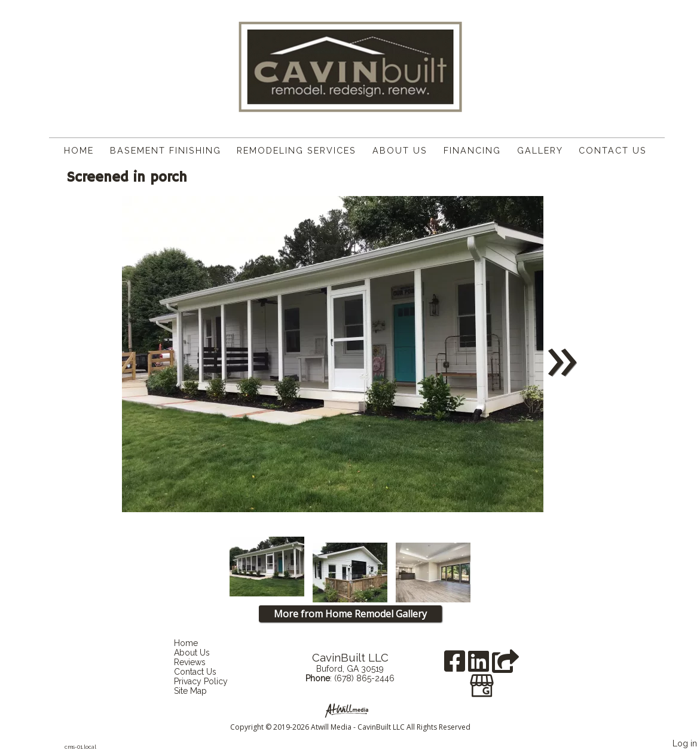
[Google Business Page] (482, 682)
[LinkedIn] (480, 665)
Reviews (199, 662)
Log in (685, 743)
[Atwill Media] (350, 710)
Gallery (540, 150)
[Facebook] (456, 665)
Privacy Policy (210, 681)
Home (79, 150)
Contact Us (613, 150)
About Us (400, 150)
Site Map (199, 691)
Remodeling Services (296, 150)
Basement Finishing (166, 150)
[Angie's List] (505, 665)
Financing (472, 150)
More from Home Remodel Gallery (350, 614)
